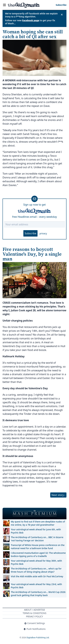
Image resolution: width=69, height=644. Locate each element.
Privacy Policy (34, 616)
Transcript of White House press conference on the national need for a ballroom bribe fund (38, 547)
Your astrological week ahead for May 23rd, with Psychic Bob (36, 586)
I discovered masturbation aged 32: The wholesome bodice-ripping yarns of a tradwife (38, 554)
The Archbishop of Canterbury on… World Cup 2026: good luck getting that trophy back (38, 594)
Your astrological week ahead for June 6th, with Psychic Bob (36, 531)
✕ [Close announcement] (62, 15)
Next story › (58, 495)
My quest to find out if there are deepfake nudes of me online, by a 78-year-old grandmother (38, 523)
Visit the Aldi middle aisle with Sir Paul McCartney (37, 576)
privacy (43, 233)
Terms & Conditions (34, 613)
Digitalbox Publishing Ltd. (38, 638)
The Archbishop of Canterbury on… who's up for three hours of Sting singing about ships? (36, 570)
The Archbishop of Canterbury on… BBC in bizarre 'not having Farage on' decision (37, 539)
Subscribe (30, 233)
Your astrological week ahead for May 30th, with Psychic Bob (36, 562)
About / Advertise (34, 610)
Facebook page (31, 20)
